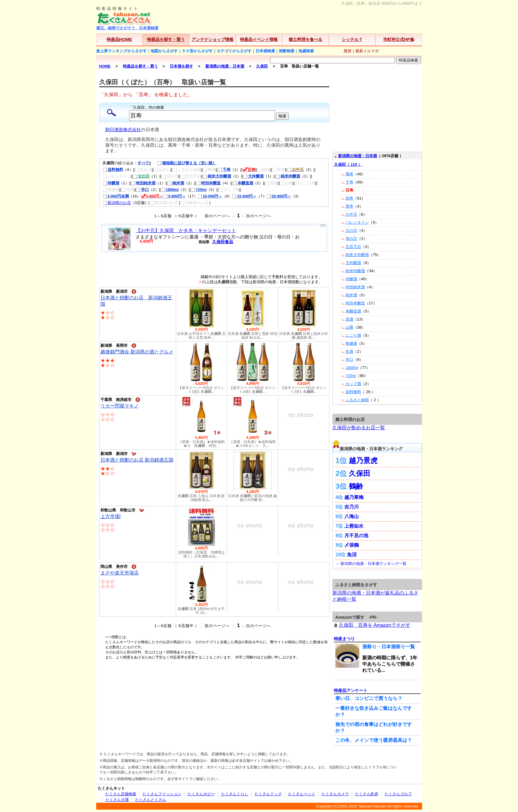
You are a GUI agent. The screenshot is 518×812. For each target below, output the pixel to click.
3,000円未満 (116, 196)
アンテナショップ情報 (213, 39)
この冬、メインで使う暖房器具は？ (374, 740)
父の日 (351, 230)
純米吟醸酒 (288, 176)
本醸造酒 (243, 183)
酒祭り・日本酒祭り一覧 (389, 647)
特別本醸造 (208, 183)
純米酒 (176, 183)
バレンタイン (357, 222)
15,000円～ (244, 196)
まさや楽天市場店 (120, 573)
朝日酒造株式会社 (123, 130)
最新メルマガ (367, 51)
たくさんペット (302, 794)
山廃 (349, 327)
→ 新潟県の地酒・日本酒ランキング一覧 (371, 564)
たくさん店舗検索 (121, 794)
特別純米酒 (143, 183)
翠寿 (349, 206)
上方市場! (111, 516)
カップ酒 (353, 384)
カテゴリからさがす (234, 51)
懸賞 (348, 51)
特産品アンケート (351, 690)
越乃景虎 (363, 461)
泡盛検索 (306, 51)
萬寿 (349, 174)
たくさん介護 (117, 800)
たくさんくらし (235, 794)
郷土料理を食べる (305, 39)
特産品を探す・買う (166, 39)
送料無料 (113, 170)
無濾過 (351, 343)
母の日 (351, 239)
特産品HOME (119, 39)
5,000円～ (174, 196)
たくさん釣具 (367, 794)
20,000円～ (279, 196)
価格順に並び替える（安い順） (184, 163)
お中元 (351, 214)
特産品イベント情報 (259, 39)
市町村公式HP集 (399, 39)
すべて (143, 163)
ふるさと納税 (357, 400)
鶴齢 (356, 486)
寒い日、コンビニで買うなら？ (369, 698)
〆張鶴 (352, 545)
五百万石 (353, 247)
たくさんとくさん (151, 800)
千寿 (224, 170)
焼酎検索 (287, 51)
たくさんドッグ (268, 794)
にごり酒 (353, 335)
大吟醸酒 (253, 176)
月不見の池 (356, 536)
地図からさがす (164, 51)
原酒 (349, 319)
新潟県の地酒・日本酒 (357, 156)
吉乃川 (352, 507)
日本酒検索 (265, 51)
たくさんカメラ (335, 794)
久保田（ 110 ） (348, 164)
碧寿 (349, 198)
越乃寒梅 (354, 497)
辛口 (142, 190)
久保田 (360, 473)
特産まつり (344, 639)
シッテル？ (352, 39)
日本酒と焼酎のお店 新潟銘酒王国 (137, 460)
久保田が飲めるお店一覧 (359, 428)
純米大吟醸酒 (217, 176)
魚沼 (352, 555)
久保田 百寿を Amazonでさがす (371, 625)
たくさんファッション (162, 794)
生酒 (349, 351)
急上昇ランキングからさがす (122, 51)
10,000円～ (210, 196)
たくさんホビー (201, 794)
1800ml (170, 190)
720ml (199, 190)
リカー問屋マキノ (120, 406)
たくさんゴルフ (398, 794)
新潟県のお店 (117, 203)
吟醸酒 (111, 183)
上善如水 (354, 526)
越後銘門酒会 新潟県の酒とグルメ (137, 352)
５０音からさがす (197, 51)
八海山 (352, 516)
